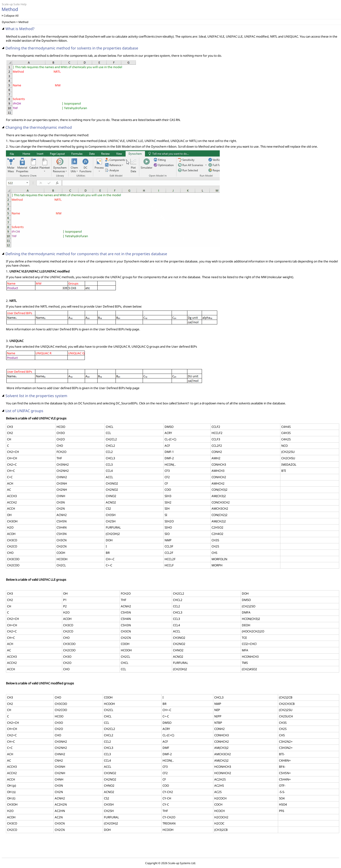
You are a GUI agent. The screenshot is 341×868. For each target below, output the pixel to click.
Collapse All (11, 16)
